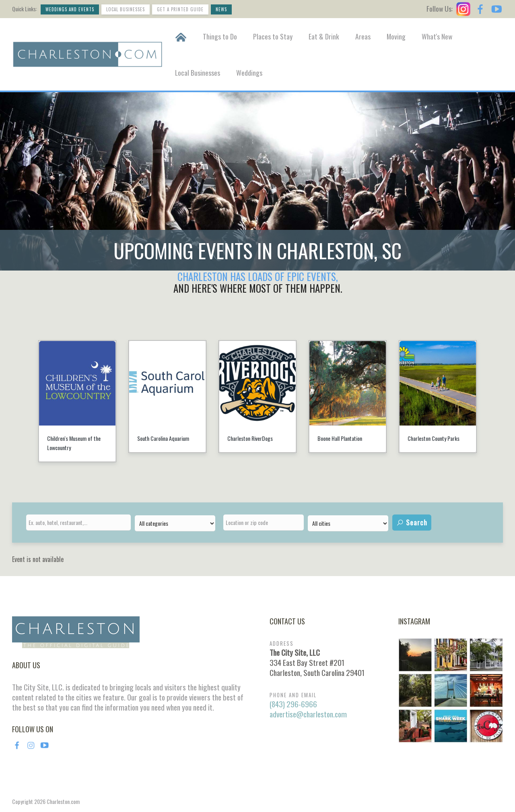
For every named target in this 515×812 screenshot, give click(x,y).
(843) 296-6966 (293, 704)
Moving (396, 36)
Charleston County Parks (434, 438)
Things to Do (220, 36)
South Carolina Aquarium (163, 438)
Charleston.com (63, 801)
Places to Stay (273, 36)
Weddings (249, 72)
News (221, 9)
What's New (437, 36)
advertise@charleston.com (308, 714)
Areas (363, 36)
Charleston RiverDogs (250, 438)
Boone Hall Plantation (340, 438)
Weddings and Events (70, 9)
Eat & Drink (324, 36)
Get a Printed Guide (180, 9)
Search (412, 522)
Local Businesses (126, 9)
